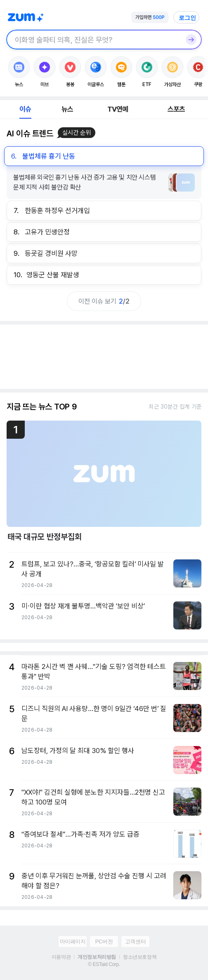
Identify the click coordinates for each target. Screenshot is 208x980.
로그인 (187, 18)
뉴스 (67, 109)
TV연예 (118, 109)
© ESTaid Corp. (104, 964)
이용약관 (61, 957)
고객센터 (135, 941)
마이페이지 (73, 941)
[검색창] (93, 40)
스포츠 (176, 109)
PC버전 (104, 941)
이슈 (25, 109)
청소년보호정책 (140, 957)
